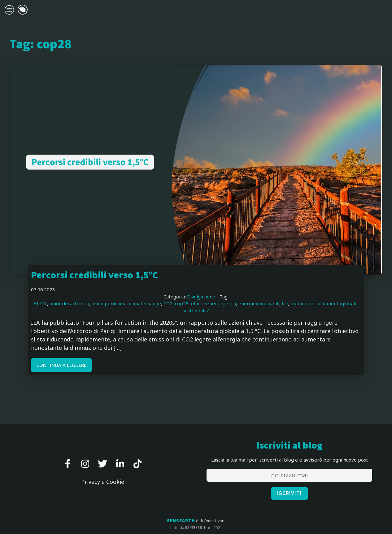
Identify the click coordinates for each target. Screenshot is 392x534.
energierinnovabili (259, 303)
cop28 (182, 303)
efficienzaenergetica (213, 303)
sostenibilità (196, 310)
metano (299, 303)
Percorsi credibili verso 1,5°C (94, 275)
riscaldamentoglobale (334, 303)
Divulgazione (201, 297)
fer (285, 303)
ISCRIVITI (290, 493)
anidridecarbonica (69, 303)
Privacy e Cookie (103, 482)
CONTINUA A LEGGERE (61, 365)
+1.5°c (40, 303)
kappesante (195, 527)
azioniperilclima (109, 303)
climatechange (145, 303)
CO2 (168, 303)
